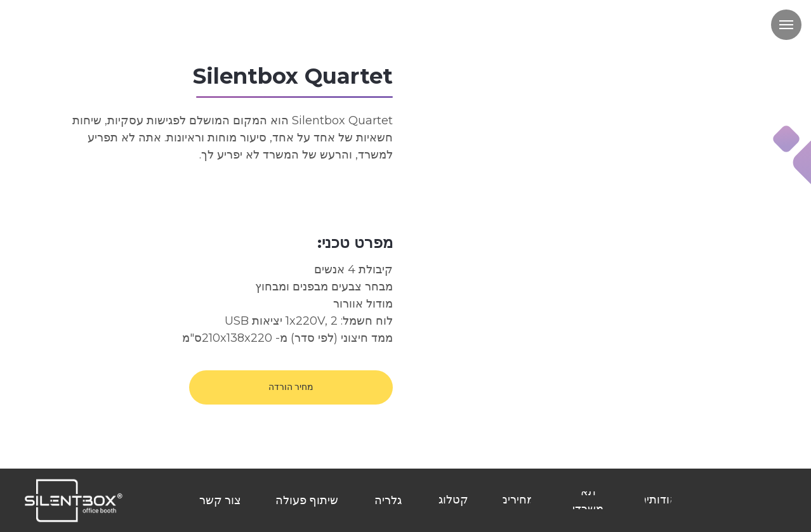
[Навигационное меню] (786, 25)
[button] (291, 387)
